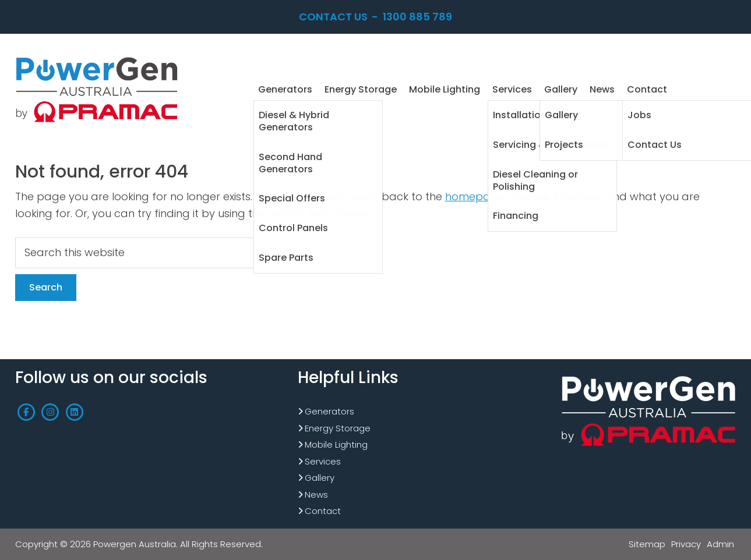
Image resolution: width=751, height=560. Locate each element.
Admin (720, 544)
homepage (475, 196)
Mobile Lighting (336, 444)
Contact (323, 511)
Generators (329, 411)
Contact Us (333, 17)
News (316, 495)
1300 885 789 (417, 17)
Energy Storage (338, 428)
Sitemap (647, 544)
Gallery (320, 478)
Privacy (686, 544)
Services (323, 461)
